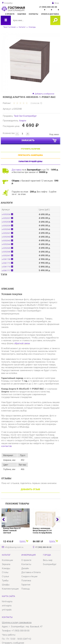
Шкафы (6, 585)
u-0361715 (6, 263)
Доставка (17, 170)
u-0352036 (6, 214)
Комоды (32, 27)
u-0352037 (6, 218)
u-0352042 (6, 237)
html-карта (7, 601)
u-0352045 (6, 248)
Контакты (33, 14)
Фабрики (22, 14)
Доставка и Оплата (31, 572)
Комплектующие (10, 589)
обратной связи (22, 343)
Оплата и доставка (50, 14)
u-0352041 (6, 233)
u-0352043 (6, 241)
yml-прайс (7, 610)
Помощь (26, 589)
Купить (23, 541)
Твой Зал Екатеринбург (25, 116)
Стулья (5, 576)
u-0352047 (6, 256)
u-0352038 (6, 222)
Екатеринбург (50, 564)
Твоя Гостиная (9, 27)
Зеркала (6, 564)
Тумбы (5, 581)
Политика (26, 581)
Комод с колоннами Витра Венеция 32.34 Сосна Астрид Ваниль (42, 530)
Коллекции (7, 560)
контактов (6, 446)
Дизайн (25, 568)
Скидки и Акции (29, 576)
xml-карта (7, 606)
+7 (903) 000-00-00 (48, 7)
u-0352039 (6, 226)
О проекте (10, 14)
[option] (30, 62)
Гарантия (26, 585)
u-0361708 (6, 259)
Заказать (39, 141)
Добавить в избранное (45, 94)
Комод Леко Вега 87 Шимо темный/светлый (12, 530)
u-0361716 (6, 267)
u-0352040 (6, 229)
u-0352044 (6, 244)
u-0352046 (6, 252)
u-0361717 (6, 271)
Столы (5, 572)
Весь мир (48, 560)
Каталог (22, 27)
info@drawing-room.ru (14, 547)
